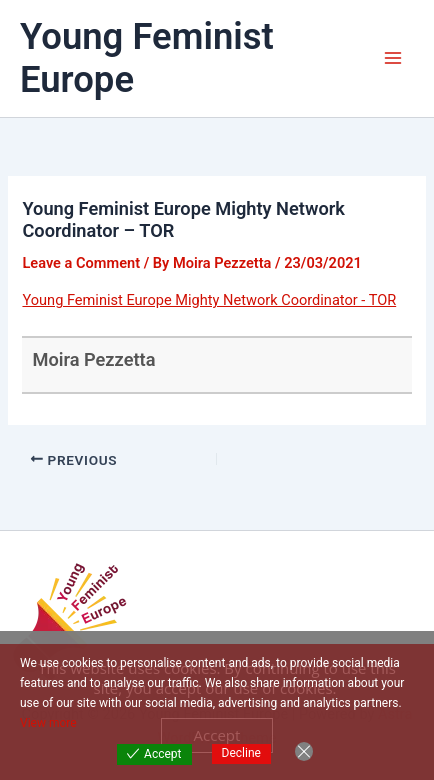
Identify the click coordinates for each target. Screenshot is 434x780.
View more (48, 723)
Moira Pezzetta (93, 359)
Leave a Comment (81, 263)
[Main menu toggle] (393, 58)
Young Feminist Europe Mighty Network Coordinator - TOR (209, 300)
